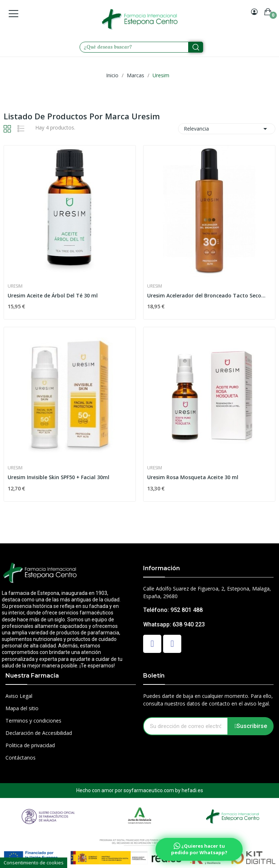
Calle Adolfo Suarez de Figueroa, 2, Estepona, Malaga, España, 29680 (207, 592)
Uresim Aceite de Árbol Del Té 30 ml (53, 295)
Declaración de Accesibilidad (39, 733)
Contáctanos (21, 758)
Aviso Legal (19, 696)
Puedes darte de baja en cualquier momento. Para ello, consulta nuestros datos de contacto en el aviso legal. (208, 700)
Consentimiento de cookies (34, 863)
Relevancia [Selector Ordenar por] (227, 129)
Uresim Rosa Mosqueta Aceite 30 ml (193, 477)
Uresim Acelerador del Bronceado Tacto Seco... (206, 295)
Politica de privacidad (30, 745)
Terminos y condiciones (33, 721)
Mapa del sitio (22, 708)
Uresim (15, 286)
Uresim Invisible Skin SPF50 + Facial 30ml (58, 477)
